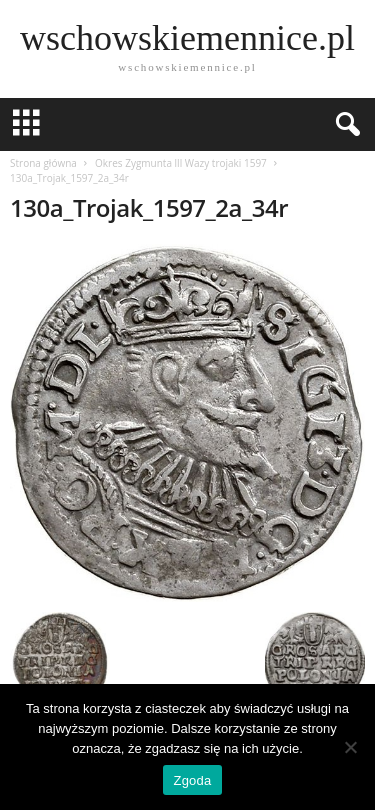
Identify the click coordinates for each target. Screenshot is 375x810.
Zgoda (192, 780)
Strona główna (43, 163)
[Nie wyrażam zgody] (350, 747)
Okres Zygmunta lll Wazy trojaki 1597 (181, 163)
